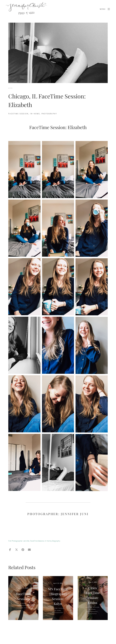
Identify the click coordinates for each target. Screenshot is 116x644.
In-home (35, 114)
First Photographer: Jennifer (19, 541)
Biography (56, 541)
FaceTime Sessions (37, 541)
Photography (49, 114)
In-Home (48, 541)
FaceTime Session (18, 114)
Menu (105, 9)
